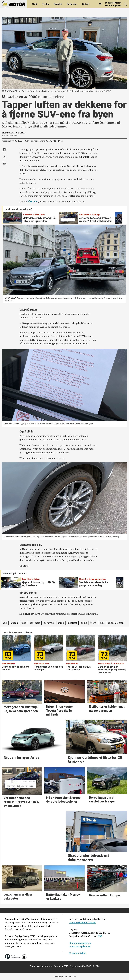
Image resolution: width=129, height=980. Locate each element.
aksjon (14, 623)
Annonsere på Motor (80, 946)
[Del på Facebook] (4, 149)
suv (5, 623)
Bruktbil (58, 4)
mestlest (72, 623)
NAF (100, 936)
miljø (61, 623)
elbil (102, 623)
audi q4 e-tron (116, 623)
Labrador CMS (61, 966)
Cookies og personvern (42, 966)
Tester (46, 4)
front (93, 623)
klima (84, 623)
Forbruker (72, 4)
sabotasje (35, 623)
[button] (119, 217)
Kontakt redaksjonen (80, 943)
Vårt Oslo (32, 202)
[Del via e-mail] (4, 164)
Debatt (86, 4)
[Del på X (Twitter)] (4, 156)
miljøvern (49, 623)
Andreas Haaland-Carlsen (83, 923)
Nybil (35, 4)
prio (24, 623)
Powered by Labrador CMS (65, 976)
